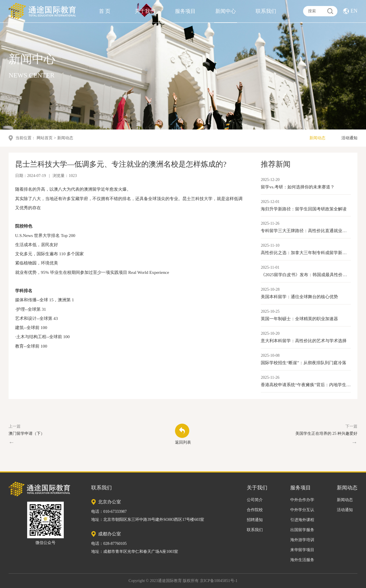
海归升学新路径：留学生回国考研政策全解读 (304, 209)
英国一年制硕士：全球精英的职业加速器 (299, 319)
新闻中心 (226, 10)
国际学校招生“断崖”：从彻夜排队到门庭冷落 (304, 363)
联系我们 (266, 10)
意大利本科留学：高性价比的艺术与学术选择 (304, 341)
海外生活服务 (302, 560)
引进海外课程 (302, 520)
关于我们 (145, 10)
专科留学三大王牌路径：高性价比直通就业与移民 (306, 231)
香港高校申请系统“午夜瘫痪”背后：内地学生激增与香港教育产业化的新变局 (306, 385)
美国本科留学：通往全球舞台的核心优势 (299, 297)
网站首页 (45, 138)
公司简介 (255, 500)
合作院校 (255, 510)
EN (354, 10)
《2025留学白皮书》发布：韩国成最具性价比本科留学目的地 (306, 275)
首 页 (105, 10)
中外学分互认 (302, 510)
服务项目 (185, 10)
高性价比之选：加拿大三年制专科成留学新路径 (306, 253)
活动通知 (349, 138)
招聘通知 (255, 520)
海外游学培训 (302, 540)
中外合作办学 (302, 500)
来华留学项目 (302, 550)
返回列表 (183, 434)
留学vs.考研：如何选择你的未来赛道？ (298, 187)
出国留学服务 (302, 530)
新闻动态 (317, 138)
